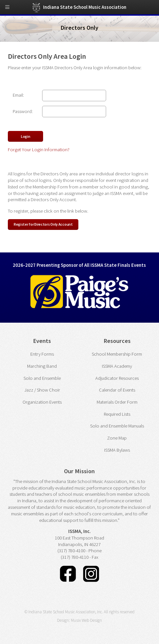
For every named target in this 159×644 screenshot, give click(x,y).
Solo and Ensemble (42, 378)
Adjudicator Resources (117, 378)
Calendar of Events (117, 390)
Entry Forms (42, 354)
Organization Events (42, 402)
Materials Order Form (117, 402)
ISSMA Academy (117, 366)
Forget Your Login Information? (39, 150)
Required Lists (117, 414)
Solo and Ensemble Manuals (117, 426)
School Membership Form (117, 354)
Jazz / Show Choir (42, 390)
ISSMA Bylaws (117, 450)
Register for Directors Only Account (43, 224)
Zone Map (117, 438)
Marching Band (42, 366)
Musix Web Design (86, 620)
